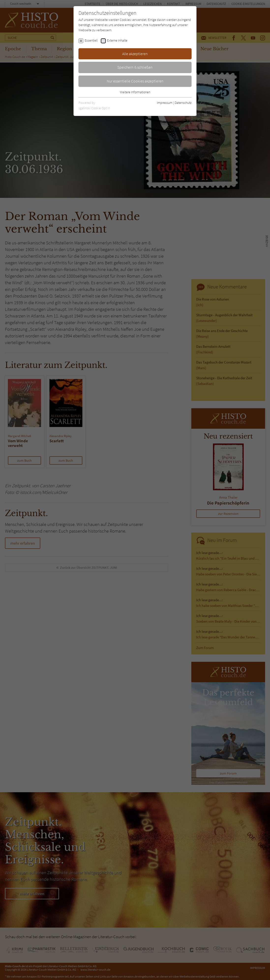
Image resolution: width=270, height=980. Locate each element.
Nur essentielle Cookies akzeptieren (135, 81)
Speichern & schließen (135, 67)
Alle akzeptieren (135, 54)
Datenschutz (183, 103)
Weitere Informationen (135, 92)
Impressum (165, 103)
